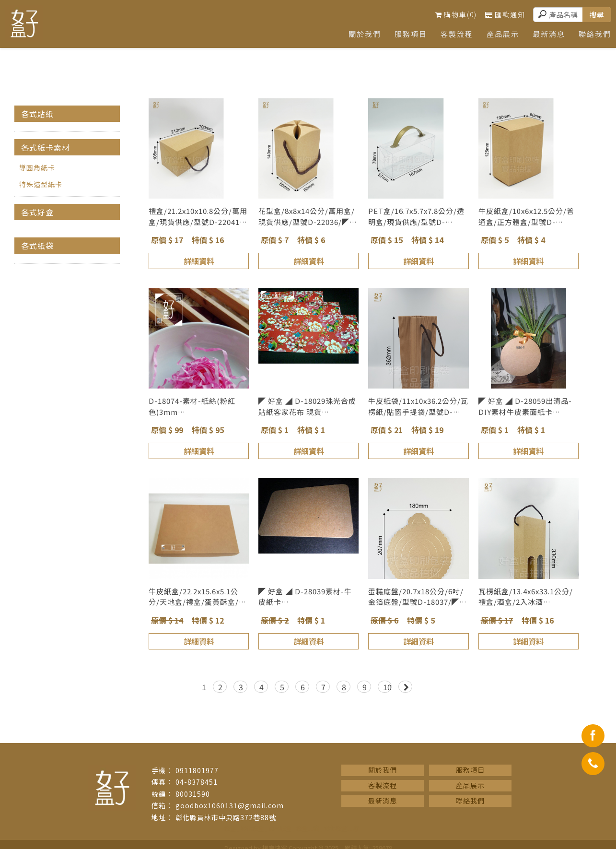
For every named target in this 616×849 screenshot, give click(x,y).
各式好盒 (37, 212)
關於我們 (360, 34)
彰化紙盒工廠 (341, 828)
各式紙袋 (37, 246)
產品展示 (500, 34)
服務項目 (407, 34)
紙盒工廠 (308, 828)
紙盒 (230, 828)
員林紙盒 (280, 828)
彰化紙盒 (252, 828)
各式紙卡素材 (46, 147)
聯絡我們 (470, 801)
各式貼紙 (37, 114)
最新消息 (547, 34)
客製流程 (453, 34)
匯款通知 (505, 14)
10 (387, 687)
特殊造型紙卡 (41, 184)
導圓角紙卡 (37, 167)
